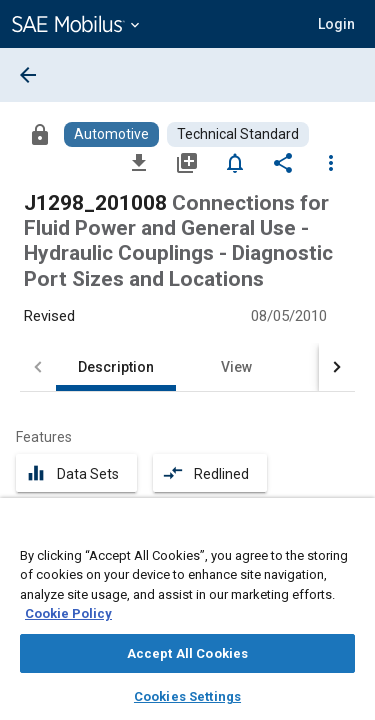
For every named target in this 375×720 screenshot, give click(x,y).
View (236, 367)
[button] (336, 24)
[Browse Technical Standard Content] (238, 134)
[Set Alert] (235, 162)
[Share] (283, 162)
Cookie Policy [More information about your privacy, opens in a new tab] (68, 613)
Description (116, 367)
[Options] (331, 162)
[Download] (139, 162)
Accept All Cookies (187, 653)
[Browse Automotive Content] (111, 134)
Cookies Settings (187, 696)
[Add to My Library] (187, 162)
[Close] (349, 532)
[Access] (40, 134)
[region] (187, 615)
